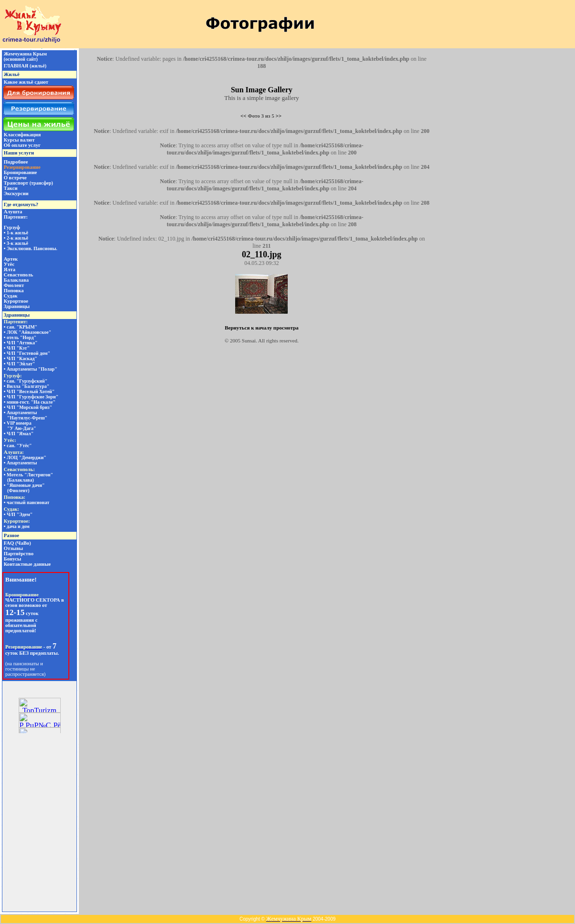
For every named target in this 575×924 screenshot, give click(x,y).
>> (279, 116)
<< (244, 116)
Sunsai (249, 341)
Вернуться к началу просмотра (261, 328)
